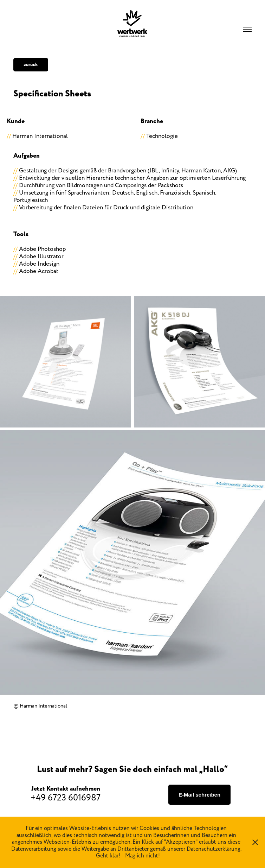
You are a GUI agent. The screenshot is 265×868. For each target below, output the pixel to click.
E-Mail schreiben (199, 795)
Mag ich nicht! (143, 856)
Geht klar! (108, 856)
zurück (31, 65)
